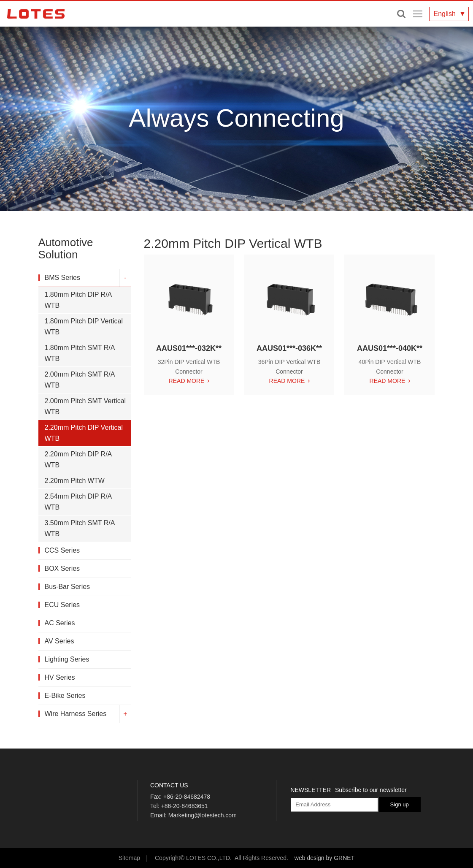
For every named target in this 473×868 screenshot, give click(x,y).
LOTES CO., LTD (36, 14)
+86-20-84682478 (187, 797)
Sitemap (129, 858)
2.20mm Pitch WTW (74, 481)
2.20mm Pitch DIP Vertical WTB (83, 433)
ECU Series (62, 605)
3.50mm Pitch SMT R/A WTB (79, 528)
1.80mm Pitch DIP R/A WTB (78, 300)
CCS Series (62, 550)
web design (309, 858)
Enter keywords (401, 14)
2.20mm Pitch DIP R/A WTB (78, 460)
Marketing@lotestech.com (203, 815)
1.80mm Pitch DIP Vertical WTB (83, 327)
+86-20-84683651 (185, 806)
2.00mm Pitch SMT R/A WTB (79, 380)
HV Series (59, 677)
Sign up (400, 804)
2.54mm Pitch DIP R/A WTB (78, 502)
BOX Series (62, 568)
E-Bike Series (64, 696)
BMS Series (62, 278)
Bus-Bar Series (67, 587)
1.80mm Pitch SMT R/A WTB (79, 353)
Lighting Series (66, 659)
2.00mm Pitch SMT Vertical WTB (85, 406)
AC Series (59, 623)
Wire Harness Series (75, 714)
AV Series (59, 641)
